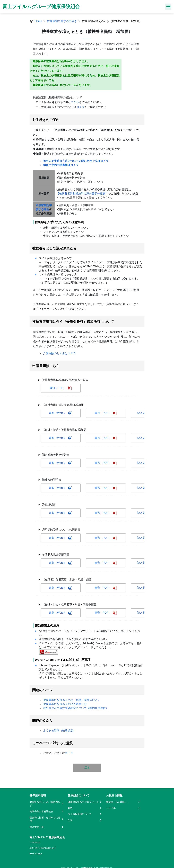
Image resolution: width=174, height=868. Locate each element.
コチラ (75, 102)
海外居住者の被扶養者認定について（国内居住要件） (76, 708)
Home (38, 21)
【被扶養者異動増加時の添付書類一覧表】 (82, 194)
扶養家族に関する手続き (62, 21)
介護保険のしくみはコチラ (59, 353)
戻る (87, 768)
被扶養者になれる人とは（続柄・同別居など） (72, 700)
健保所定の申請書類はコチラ (61, 165)
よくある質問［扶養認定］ (59, 731)
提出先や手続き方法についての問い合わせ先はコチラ (76, 161)
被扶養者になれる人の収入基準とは (65, 704)
